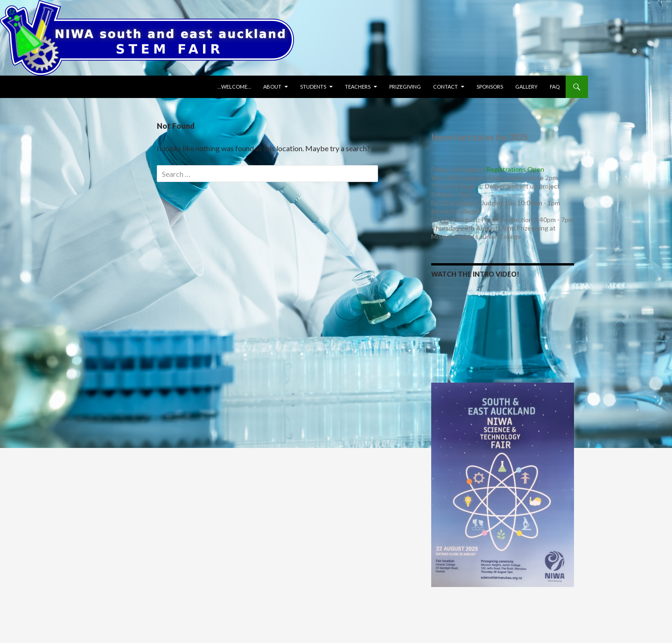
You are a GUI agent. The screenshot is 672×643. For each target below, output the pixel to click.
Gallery (526, 87)
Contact (445, 87)
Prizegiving (405, 87)
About (272, 87)
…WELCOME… (234, 87)
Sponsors (490, 87)
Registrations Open (515, 169)
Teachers (358, 87)
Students (313, 87)
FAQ (555, 87)
